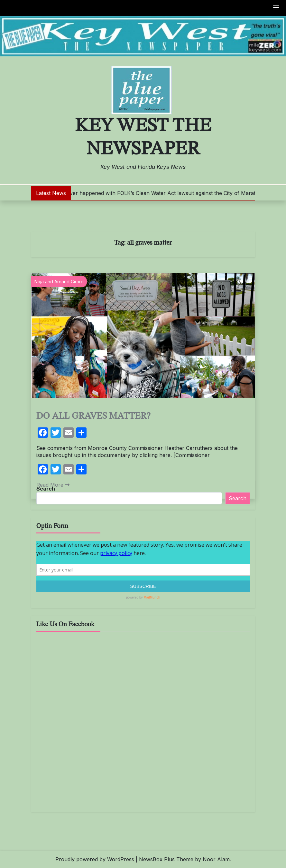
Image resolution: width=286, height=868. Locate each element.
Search (46, 489)
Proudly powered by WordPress (95, 859)
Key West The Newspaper (143, 138)
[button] (276, 8)
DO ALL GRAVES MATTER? (93, 416)
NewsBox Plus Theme (166, 859)
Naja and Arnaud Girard (59, 282)
